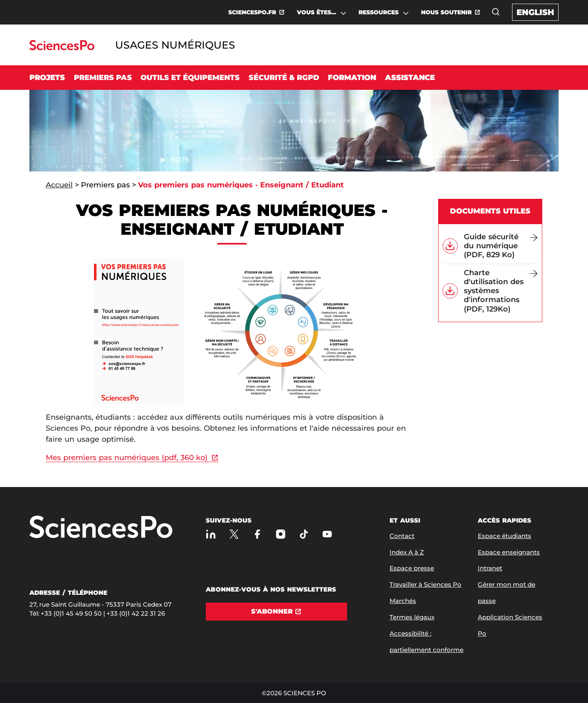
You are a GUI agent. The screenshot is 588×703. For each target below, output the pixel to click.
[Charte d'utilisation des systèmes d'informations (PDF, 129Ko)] (501, 291)
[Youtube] (327, 534)
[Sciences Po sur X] (234, 534)
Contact (402, 536)
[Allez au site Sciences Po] (62, 48)
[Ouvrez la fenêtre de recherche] (496, 12)
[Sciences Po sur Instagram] (281, 534)
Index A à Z (407, 552)
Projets (47, 78)
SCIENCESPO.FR (252, 12)
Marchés (403, 601)
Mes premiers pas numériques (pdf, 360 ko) (127, 458)
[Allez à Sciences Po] (101, 528)
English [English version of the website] (535, 12)
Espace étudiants (504, 536)
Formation (352, 78)
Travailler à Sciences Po (425, 584)
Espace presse (412, 568)
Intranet (490, 568)
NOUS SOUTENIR (446, 12)
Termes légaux (412, 617)
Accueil (59, 185)
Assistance (410, 78)
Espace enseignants (509, 552)
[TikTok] (304, 534)
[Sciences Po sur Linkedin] (211, 534)
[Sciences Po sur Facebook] (257, 534)
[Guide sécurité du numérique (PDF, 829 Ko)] (501, 246)
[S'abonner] (276, 612)
